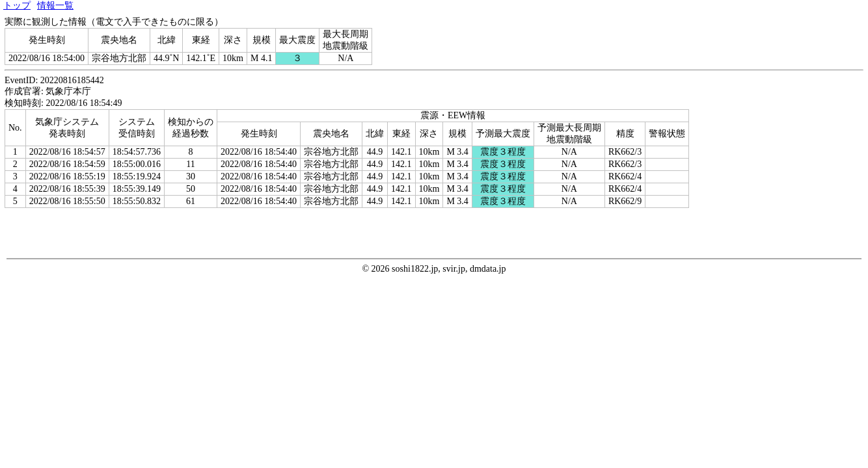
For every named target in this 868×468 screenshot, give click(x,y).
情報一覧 (55, 6)
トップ (17, 6)
